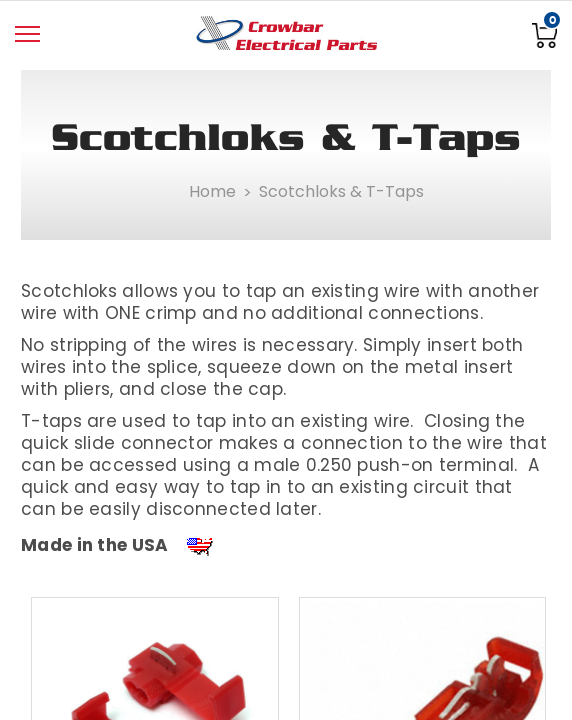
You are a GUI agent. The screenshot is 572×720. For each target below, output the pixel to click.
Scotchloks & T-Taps (341, 191)
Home (212, 191)
